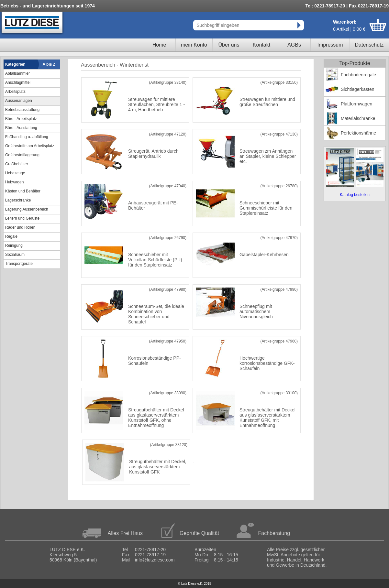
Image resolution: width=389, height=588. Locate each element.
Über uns (229, 45)
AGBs (294, 45)
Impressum (330, 45)
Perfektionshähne (358, 133)
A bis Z (49, 64)
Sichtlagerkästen (358, 89)
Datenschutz (369, 45)
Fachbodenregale (358, 75)
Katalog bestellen (355, 195)
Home (159, 45)
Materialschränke (358, 118)
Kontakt (261, 45)
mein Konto (194, 45)
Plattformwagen (356, 104)
